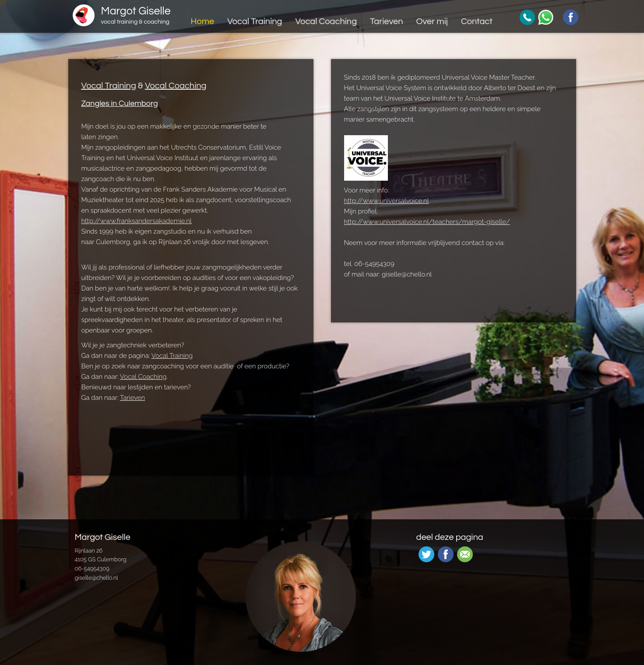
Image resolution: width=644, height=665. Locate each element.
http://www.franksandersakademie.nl (137, 221)
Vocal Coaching (326, 21)
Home (202, 21)
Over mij (432, 21)
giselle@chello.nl (97, 578)
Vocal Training (255, 21)
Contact (477, 21)
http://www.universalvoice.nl (387, 201)
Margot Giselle (136, 16)
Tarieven (386, 21)
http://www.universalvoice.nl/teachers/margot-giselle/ (427, 222)
